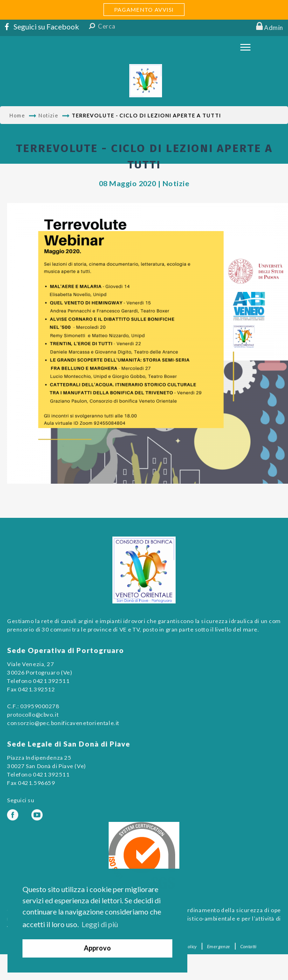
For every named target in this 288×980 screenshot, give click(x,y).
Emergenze (219, 946)
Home (17, 115)
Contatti (248, 946)
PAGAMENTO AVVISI (144, 10)
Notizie (48, 115)
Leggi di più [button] (100, 924)
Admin (274, 28)
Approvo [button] (97, 948)
